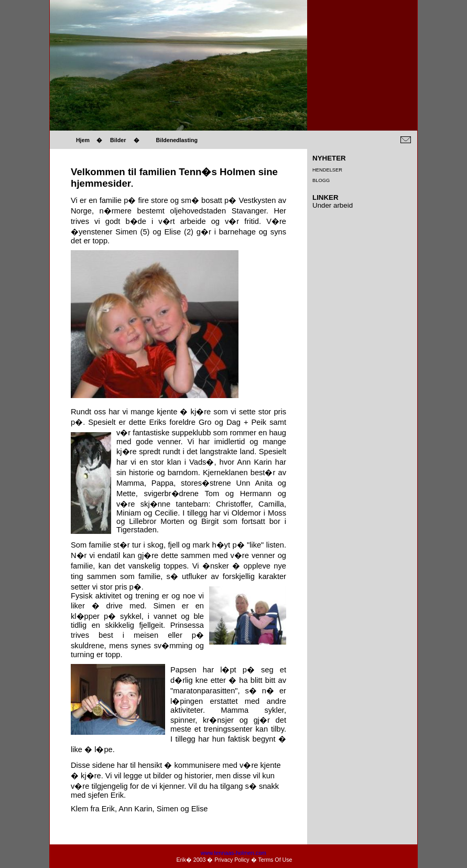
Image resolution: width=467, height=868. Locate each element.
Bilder (118, 140)
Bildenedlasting (177, 140)
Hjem (83, 140)
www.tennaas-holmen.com (233, 853)
